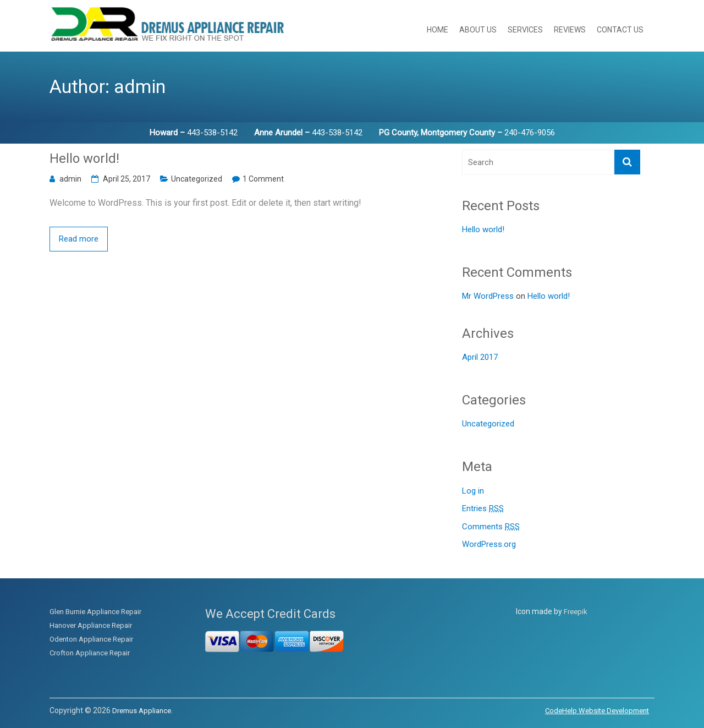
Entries (483, 509)
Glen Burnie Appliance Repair (95, 612)
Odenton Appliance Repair (91, 639)
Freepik (576, 612)
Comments (491, 527)
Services (525, 30)
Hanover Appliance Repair (91, 625)
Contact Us (620, 30)
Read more (79, 239)
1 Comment (263, 179)
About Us (478, 30)
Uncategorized (197, 179)
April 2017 (480, 357)
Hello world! (84, 158)
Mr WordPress (488, 296)
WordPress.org (489, 544)
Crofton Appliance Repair (90, 653)
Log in (473, 491)
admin (70, 179)
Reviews (570, 30)
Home (438, 30)
